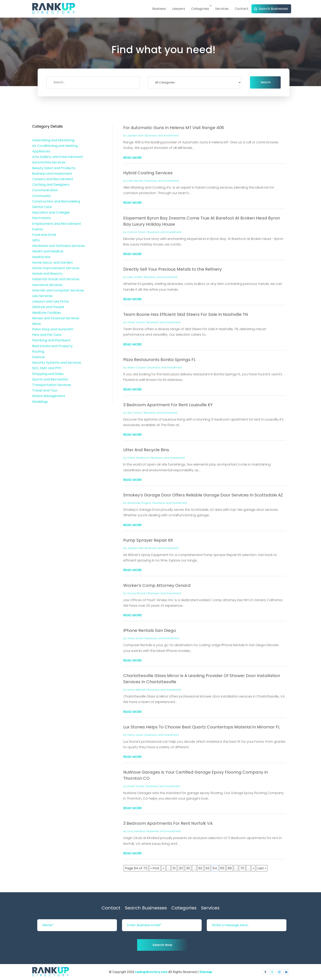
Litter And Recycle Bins (146, 450)
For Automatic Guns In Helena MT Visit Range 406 (174, 128)
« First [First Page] (155, 868)
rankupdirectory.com (151, 972)
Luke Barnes (135, 181)
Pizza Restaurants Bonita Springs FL (159, 360)
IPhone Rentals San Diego (150, 630)
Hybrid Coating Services (148, 173)
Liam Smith (135, 277)
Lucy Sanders (136, 831)
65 (222, 868)
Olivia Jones (135, 638)
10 (174, 868)
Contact (242, 9)
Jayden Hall (135, 136)
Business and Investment (162, 136)
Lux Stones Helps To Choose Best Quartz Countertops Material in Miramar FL (202, 727)
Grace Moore (136, 593)
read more (132, 158)
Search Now (162, 945)
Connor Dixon (136, 232)
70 (242, 868)
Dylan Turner (136, 786)
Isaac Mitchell (136, 690)
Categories (200, 9)
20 (181, 868)
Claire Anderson (138, 458)
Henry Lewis (135, 735)
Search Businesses (273, 9)
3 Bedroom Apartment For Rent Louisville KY (168, 405)
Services (222, 9)
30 (188, 868)
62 (200, 868)
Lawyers (179, 9)
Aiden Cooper (137, 367)
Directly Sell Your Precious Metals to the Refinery (172, 269)
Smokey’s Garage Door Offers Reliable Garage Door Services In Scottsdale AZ (203, 495)
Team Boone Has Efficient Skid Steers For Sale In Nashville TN (186, 314)
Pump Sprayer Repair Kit (148, 540)
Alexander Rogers (139, 503)
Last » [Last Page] (262, 868)
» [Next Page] (253, 868)
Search (266, 82)
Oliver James (136, 322)
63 (207, 868)
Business (159, 9)
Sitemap (206, 972)
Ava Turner (135, 413)
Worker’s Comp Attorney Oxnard (157, 585)
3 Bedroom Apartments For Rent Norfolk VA (168, 823)
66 (230, 868)
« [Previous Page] (163, 868)
